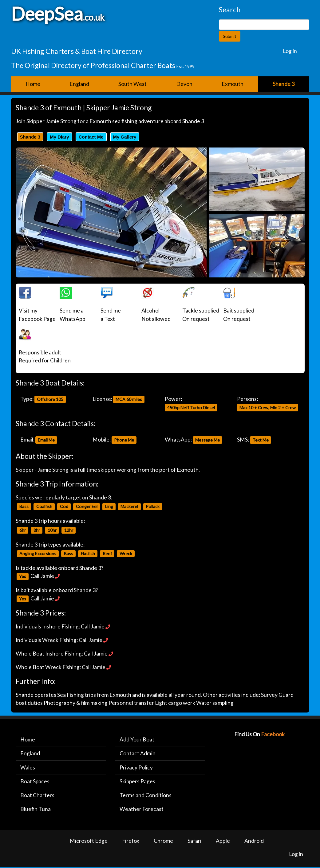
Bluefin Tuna (36, 809)
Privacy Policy (136, 767)
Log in (290, 51)
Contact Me (91, 137)
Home (33, 84)
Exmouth (233, 84)
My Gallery (125, 137)
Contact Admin (138, 754)
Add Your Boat (137, 739)
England (79, 84)
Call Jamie (42, 576)
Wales (28, 767)
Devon (184, 84)
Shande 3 (30, 137)
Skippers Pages (138, 782)
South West (132, 84)
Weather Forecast (142, 809)
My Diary (59, 137)
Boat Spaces (35, 782)
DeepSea (47, 14)
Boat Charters (37, 795)
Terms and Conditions (146, 795)
